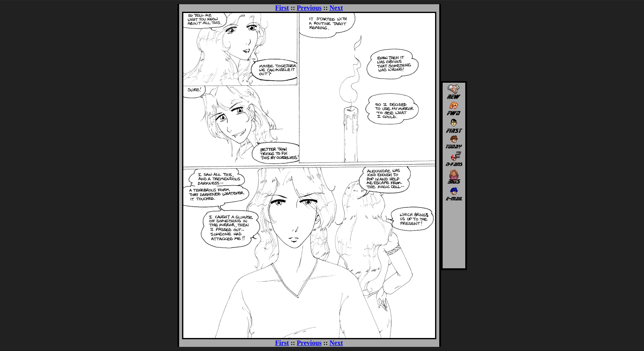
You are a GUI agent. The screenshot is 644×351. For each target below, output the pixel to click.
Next (336, 8)
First (282, 8)
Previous (309, 8)
